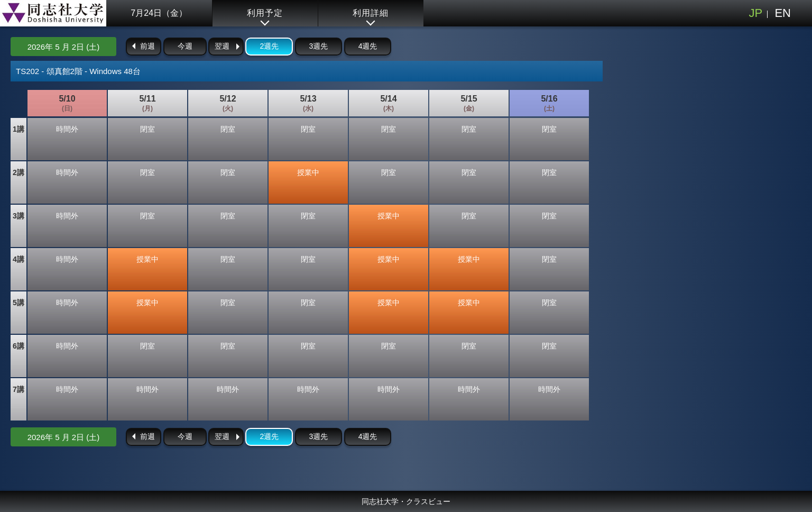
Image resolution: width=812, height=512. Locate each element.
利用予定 (265, 13)
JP (755, 13)
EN (783, 13)
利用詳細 (371, 13)
